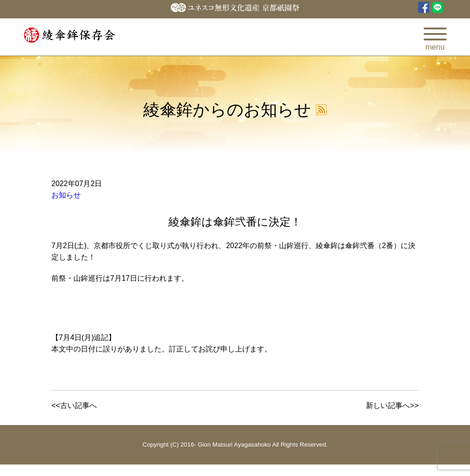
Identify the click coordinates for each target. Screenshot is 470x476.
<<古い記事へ (74, 405)
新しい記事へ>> (392, 405)
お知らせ (66, 195)
